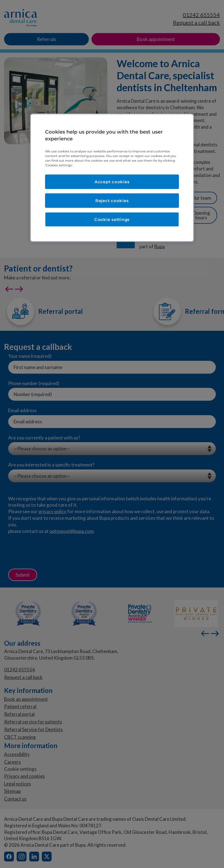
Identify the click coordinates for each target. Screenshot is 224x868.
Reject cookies (112, 201)
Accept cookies (112, 182)
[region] (112, 178)
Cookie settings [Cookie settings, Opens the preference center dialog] (112, 219)
